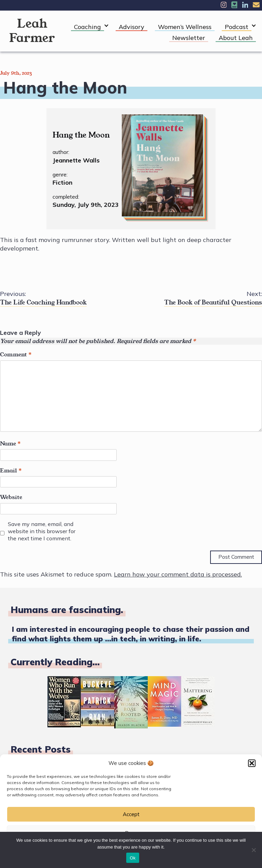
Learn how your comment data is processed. (178, 574)
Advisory (132, 27)
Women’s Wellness (185, 27)
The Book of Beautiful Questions (196, 298)
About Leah (236, 38)
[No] (253, 850)
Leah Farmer (32, 31)
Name (10, 444)
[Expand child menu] (106, 26)
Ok (133, 858)
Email (11, 471)
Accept (131, 814)
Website (11, 497)
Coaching (88, 27)
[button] (252, 763)
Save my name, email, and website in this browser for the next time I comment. (42, 531)
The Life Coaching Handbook (65, 298)
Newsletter (189, 38)
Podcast (237, 27)
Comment (16, 355)
